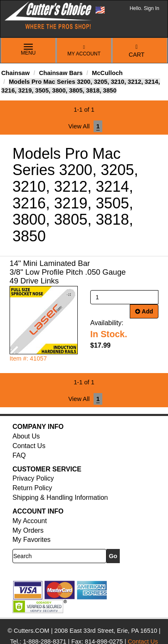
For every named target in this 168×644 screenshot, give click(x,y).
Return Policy (32, 488)
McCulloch (107, 73)
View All (79, 126)
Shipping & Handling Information (60, 497)
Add (144, 311)
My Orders (28, 530)
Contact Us (29, 446)
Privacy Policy (33, 478)
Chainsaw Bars (61, 73)
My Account (84, 51)
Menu (28, 50)
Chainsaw (15, 73)
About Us (26, 436)
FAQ (19, 455)
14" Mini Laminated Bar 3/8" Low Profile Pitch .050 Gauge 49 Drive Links (68, 272)
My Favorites (32, 540)
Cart (137, 51)
